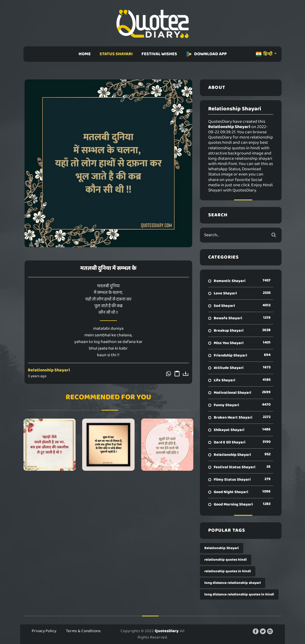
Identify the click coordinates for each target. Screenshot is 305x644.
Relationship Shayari (49, 370)
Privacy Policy (44, 631)
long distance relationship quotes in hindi (239, 594)
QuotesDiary (167, 631)
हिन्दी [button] (265, 54)
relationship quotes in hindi (228, 571)
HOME (85, 54)
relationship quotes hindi (226, 560)
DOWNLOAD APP (206, 54)
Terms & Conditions (83, 631)
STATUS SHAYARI (116, 54)
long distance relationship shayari (233, 583)
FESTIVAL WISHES (159, 54)
